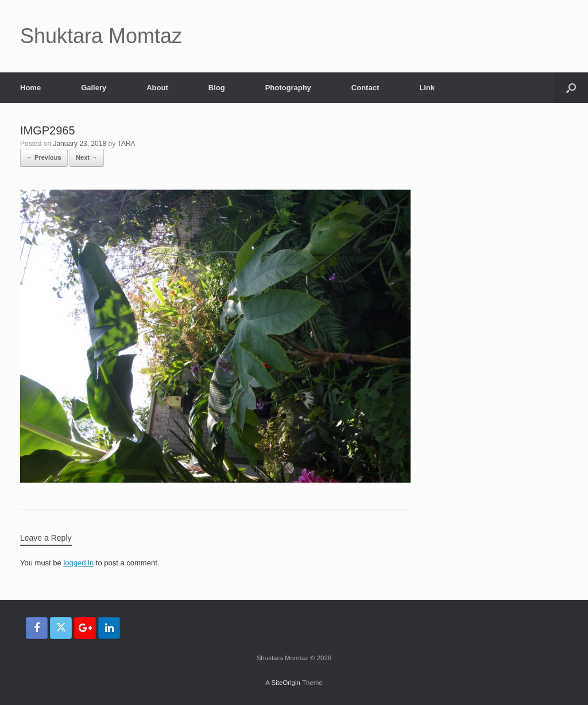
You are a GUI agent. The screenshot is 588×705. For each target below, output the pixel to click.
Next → (87, 157)
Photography (288, 88)
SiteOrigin (286, 683)
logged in (78, 563)
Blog (217, 88)
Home (30, 88)
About (157, 88)
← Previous (44, 157)
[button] (571, 88)
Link (427, 88)
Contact (365, 88)
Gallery (94, 88)
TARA (127, 144)
